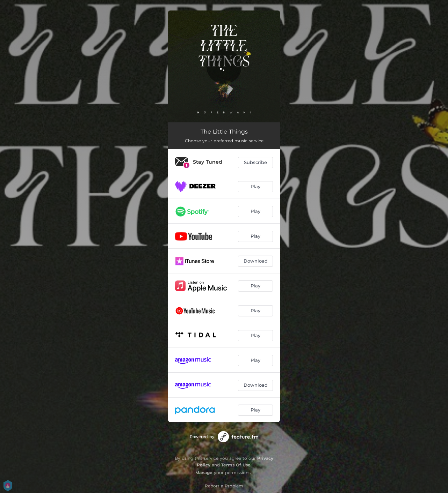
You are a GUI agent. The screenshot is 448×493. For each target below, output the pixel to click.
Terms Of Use (236, 465)
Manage (204, 473)
